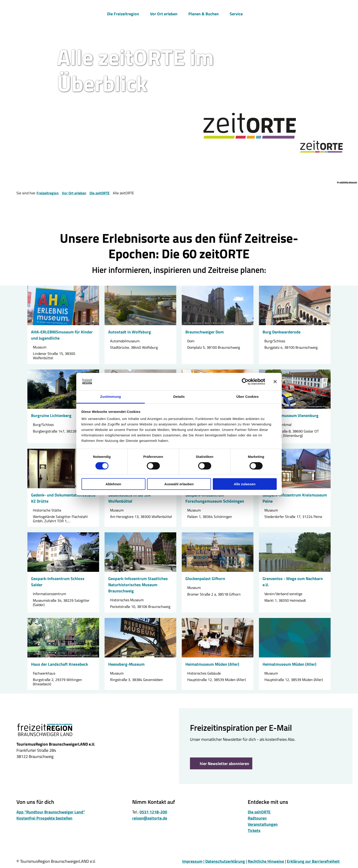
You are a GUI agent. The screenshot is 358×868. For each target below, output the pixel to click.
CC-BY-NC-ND (246, 323)
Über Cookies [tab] (247, 397)
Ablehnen (113, 484)
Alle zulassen (245, 484)
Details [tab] (179, 397)
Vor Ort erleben (164, 13)
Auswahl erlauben (179, 484)
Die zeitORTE (100, 193)
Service (236, 13)
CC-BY (95, 655)
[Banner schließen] (275, 382)
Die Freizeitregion (123, 13)
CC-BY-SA (325, 570)
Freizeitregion (48, 193)
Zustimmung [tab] (111, 397)
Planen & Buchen (204, 13)
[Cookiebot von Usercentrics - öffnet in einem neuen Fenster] (245, 382)
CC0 (96, 323)
